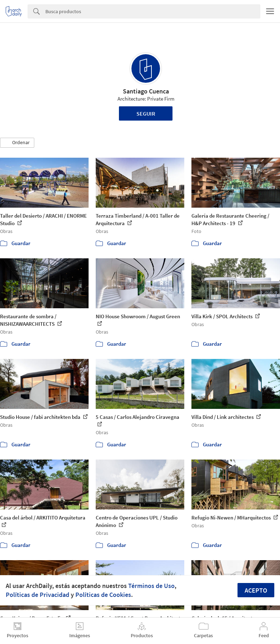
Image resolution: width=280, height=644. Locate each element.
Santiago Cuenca (146, 91)
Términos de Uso (151, 586)
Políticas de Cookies (103, 595)
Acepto (256, 590)
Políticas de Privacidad (37, 595)
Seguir (146, 113)
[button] (17, 143)
